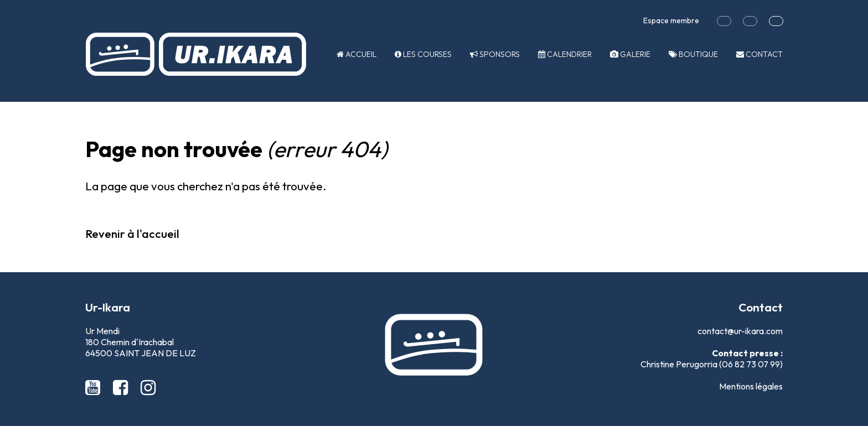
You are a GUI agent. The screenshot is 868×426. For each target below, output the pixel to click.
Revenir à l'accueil (132, 233)
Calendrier (565, 54)
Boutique (693, 54)
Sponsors (495, 54)
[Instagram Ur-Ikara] (148, 387)
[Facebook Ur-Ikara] (122, 387)
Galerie (630, 54)
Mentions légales (751, 386)
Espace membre (671, 20)
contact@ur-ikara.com (740, 331)
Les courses (423, 54)
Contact (759, 54)
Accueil (356, 54)
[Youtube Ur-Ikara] (95, 387)
